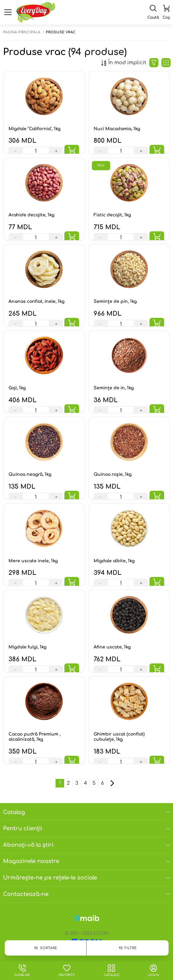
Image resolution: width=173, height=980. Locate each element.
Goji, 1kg (17, 388)
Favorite (67, 971)
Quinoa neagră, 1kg (30, 474)
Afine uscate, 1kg (112, 647)
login (153, 971)
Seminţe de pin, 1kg (115, 301)
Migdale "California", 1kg (34, 129)
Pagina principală (22, 32)
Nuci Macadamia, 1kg (117, 129)
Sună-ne (22, 971)
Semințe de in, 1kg (114, 388)
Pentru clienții (86, 828)
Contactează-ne (86, 894)
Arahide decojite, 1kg (31, 215)
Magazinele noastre (86, 861)
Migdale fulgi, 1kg (27, 647)
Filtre (128, 948)
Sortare (45, 948)
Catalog (86, 812)
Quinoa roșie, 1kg (113, 474)
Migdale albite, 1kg (114, 561)
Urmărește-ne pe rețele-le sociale (86, 878)
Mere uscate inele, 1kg (33, 561)
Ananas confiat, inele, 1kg (36, 301)
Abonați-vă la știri (86, 845)
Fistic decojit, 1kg (112, 215)
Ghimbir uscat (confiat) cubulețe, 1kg (119, 737)
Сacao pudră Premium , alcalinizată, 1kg (34, 737)
